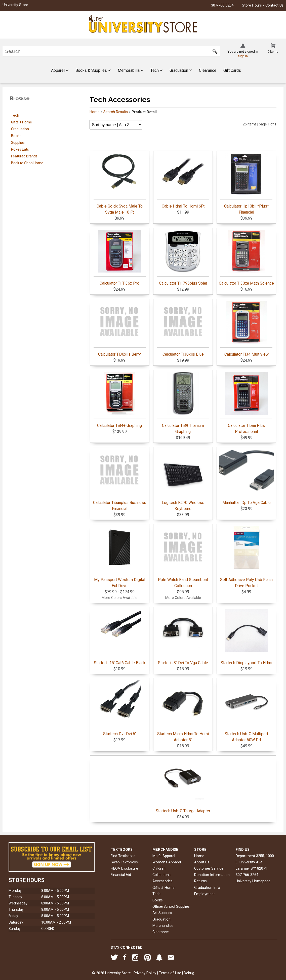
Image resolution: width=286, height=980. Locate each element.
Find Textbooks (123, 856)
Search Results (116, 112)
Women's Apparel (167, 862)
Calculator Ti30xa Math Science (246, 258)
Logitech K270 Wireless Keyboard (183, 480)
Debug (189, 973)
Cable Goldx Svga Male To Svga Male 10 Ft (119, 184)
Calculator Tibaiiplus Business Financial (120, 480)
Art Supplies (162, 913)
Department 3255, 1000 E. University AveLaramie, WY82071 (255, 862)
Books (16, 136)
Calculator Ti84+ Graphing (120, 400)
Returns (200, 881)
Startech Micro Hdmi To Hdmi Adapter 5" (183, 711)
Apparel (60, 70)
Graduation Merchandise (163, 923)
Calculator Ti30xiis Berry (120, 329)
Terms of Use (170, 973)
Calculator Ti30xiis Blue (183, 329)
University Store (15, 5)
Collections (161, 875)
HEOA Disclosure (124, 869)
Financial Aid (121, 875)
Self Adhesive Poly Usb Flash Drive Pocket (246, 557)
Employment (205, 894)
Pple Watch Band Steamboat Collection (183, 557)
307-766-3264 (222, 5)
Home (95, 112)
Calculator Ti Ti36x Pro (120, 258)
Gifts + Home (22, 122)
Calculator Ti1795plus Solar (183, 258)
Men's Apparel (164, 856)
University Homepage (253, 881)
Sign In (243, 56)
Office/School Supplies (171, 907)
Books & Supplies (93, 70)
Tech (156, 70)
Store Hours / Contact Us (263, 5)
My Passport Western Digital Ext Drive (120, 557)
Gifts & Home (164, 888)
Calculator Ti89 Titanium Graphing (183, 403)
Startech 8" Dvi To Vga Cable (183, 637)
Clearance (208, 70)
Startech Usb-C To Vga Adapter (183, 785)
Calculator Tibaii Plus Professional (246, 403)
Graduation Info (207, 888)
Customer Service (209, 869)
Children (159, 869)
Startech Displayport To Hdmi (246, 637)
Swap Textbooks (124, 862)
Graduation (181, 70)
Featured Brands (24, 156)
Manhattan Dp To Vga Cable (247, 477)
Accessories (162, 881)
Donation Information (212, 875)
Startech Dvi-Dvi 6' (120, 708)
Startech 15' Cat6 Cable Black (120, 637)
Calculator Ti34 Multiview (246, 329)
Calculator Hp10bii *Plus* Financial (246, 184)
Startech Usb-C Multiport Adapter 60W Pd (246, 711)
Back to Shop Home (27, 163)
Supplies (18, 143)
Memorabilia (131, 70)
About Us (202, 862)
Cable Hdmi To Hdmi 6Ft (183, 181)
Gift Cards (232, 70)
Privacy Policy (145, 973)
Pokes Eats (20, 149)
